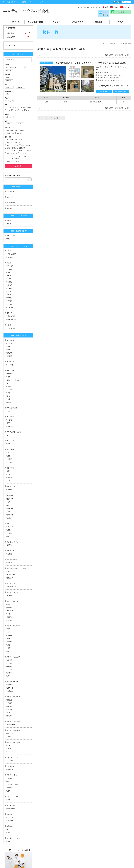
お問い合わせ (100, 13)
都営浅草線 (10, 439)
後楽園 (10, 674)
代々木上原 (11, 714)
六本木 (10, 508)
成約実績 (9, 198)
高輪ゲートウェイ (13, 370)
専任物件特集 (11, 192)
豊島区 (10, 291)
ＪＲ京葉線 (10, 406)
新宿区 (10, 265)
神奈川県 (9, 303)
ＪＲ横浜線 (10, 351)
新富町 (10, 631)
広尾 (9, 666)
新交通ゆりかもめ (12, 765)
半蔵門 (10, 693)
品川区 (10, 281)
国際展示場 (11, 564)
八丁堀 (10, 410)
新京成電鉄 (10, 756)
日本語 (102, 7)
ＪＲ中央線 (10, 430)
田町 (9, 367)
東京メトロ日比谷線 (13, 647)
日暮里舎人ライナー (13, 747)
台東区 (10, 272)
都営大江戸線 (11, 225)
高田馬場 (10, 379)
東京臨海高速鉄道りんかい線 (16, 558)
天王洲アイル (12, 568)
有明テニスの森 (13, 774)
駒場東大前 (11, 798)
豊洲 (9, 638)
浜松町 (10, 363)
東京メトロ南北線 (12, 671)
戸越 (9, 442)
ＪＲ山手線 (10, 360)
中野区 (10, 287)
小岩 (9, 336)
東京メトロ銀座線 (12, 582)
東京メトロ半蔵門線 (13, 686)
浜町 (9, 461)
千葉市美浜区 (12, 244)
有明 (9, 771)
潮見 (9, 413)
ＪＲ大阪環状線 (12, 398)
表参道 (10, 690)
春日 (9, 482)
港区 (9, 262)
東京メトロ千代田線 (13, 711)
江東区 (10, 278)
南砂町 (10, 610)
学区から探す (10, 45)
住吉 (9, 464)
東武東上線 (10, 540)
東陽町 (10, 607)
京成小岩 (10, 810)
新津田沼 (10, 759)
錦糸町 (10, 343)
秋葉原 (10, 392)
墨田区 (10, 275)
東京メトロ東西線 (12, 591)
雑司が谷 (10, 723)
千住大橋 (10, 807)
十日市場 (10, 355)
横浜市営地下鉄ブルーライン (16, 532)
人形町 (10, 452)
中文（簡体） (126, 7)
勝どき (10, 229)
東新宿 (10, 479)
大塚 (9, 389)
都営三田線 (10, 513)
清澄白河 (10, 485)
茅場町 (10, 597)
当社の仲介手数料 (35, 21)
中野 (9, 434)
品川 (9, 373)
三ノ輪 (10, 650)
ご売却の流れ (78, 21)
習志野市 (10, 247)
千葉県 (9, 241)
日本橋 (10, 449)
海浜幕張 (10, 416)
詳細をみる (104, 91)
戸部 (9, 822)
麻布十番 (10, 504)
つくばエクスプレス (13, 828)
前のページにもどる (51, 117)
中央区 (10, 213)
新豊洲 (10, 777)
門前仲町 (10, 489)
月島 (9, 492)
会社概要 (99, 21)
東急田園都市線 (12, 549)
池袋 (9, 386)
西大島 (10, 467)
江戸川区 (10, 297)
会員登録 (118, 2)
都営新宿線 (10, 458)
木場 (9, 604)
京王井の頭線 (11, 795)
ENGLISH (113, 7)
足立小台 (10, 750)
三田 (9, 446)
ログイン (127, 2)
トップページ (14, 21)
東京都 (9, 210)
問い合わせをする (121, 91)
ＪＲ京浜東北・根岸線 (14, 422)
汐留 (9, 501)
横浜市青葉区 (12, 309)
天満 (9, 401)
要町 (9, 619)
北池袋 (10, 544)
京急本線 (9, 816)
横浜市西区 (11, 306)
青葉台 (10, 552)
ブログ (120, 21)
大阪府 (9, 315)
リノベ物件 (10, 181)
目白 (9, 382)
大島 (9, 470)
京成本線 (9, 804)
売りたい (56, 21)
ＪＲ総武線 (10, 330)
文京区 (10, 268)
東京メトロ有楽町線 (13, 615)
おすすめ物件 (11, 187)
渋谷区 (10, 284)
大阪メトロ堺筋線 (12, 786)
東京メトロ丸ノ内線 (13, 732)
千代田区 (10, 256)
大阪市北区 (11, 318)
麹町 (9, 628)
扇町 (9, 789)
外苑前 (10, 585)
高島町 (10, 535)
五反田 (10, 376)
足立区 (10, 294)
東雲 (9, 561)
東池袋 (10, 625)
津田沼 (10, 333)
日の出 (10, 768)
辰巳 (9, 641)
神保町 (10, 523)
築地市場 (10, 498)
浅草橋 (10, 346)
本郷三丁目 (11, 741)
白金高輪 (10, 516)
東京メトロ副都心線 (13, 720)
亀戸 (9, 339)
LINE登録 (122, 13)
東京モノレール (12, 573)
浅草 (9, 831)
